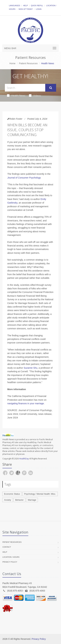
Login (39, 9)
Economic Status (12, 494)
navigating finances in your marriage (26, 403)
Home (12, 63)
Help (25, 6)
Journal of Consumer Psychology (24, 178)
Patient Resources (28, 63)
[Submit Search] (51, 88)
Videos (35, 95)
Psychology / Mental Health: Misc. (40, 494)
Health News (16, 95)
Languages (14, 6)
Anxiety (8, 500)
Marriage (32, 500)
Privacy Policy (10, 562)
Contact (7, 547)
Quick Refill (37, 6)
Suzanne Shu (30, 368)
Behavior (19, 500)
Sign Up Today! (26, 9)
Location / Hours (11, 557)
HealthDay (24, 459)
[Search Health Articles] (25, 88)
